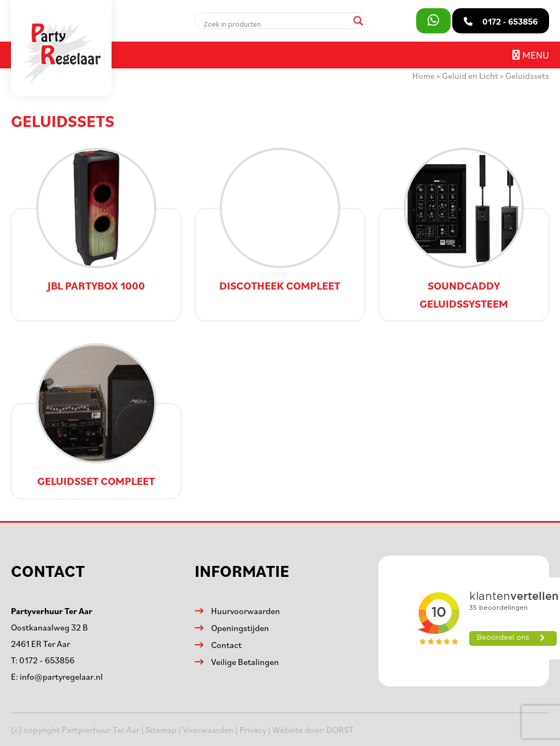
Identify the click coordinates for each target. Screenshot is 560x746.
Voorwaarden (208, 730)
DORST (340, 730)
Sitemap (161, 730)
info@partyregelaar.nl (61, 676)
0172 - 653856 (47, 660)
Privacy (253, 730)
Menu (531, 55)
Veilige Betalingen (245, 662)
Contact (226, 645)
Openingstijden (240, 628)
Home (424, 76)
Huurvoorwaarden (246, 611)
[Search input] (276, 24)
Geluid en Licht (470, 76)
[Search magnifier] (358, 21)
